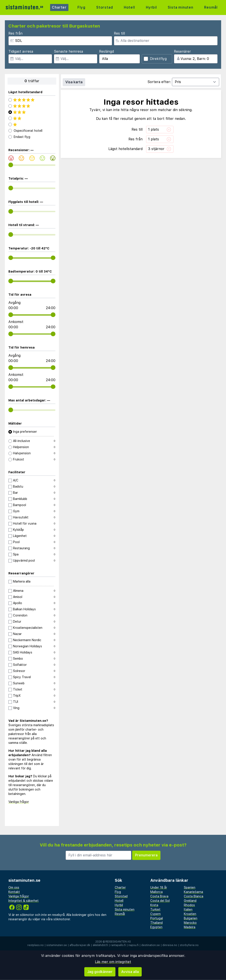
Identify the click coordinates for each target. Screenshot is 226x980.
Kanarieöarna (193, 892)
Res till (119, 33)
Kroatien (190, 914)
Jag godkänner (100, 972)
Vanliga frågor (19, 802)
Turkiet (155, 909)
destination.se (151, 945)
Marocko (190, 923)
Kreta (154, 905)
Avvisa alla (130, 972)
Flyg (81, 7)
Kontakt (14, 892)
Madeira (190, 927)
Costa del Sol (160, 901)
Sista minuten (180, 7)
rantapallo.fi (118, 945)
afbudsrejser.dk (80, 945)
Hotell (129, 7)
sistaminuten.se (57, 945)
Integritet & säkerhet (24, 901)
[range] (11, 165)
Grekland (190, 901)
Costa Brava (159, 896)
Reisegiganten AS (118, 942)
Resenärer (182, 51)
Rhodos (189, 905)
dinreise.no (170, 945)
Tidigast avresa (21, 51)
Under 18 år (159, 887)
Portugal (157, 918)
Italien (188, 909)
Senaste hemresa (68, 51)
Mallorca (156, 892)
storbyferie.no (189, 945)
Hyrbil (151, 7)
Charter (59, 7)
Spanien (190, 887)
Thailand (156, 923)
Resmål (211, 7)
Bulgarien (191, 918)
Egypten (156, 927)
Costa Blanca (194, 896)
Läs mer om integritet (113, 962)
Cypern (155, 914)
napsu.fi (134, 945)
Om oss (14, 887)
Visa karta (74, 82)
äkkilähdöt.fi (100, 945)
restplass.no (36, 945)
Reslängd (106, 51)
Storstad (105, 7)
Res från (15, 33)
